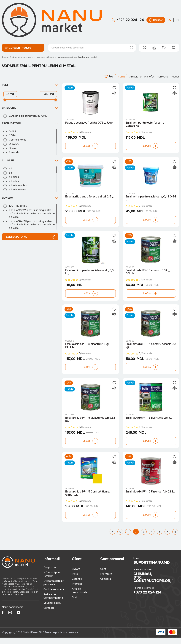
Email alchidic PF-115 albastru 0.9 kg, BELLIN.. (148, 275)
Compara (106, 585)
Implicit (121, 77)
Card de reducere (54, 596)
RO (169, 20)
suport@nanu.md (152, 569)
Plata (75, 580)
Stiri (74, 604)
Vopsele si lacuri (45, 57)
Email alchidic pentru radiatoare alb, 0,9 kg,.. (89, 275)
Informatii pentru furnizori (53, 581)
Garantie (77, 585)
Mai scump (163, 77)
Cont (103, 575)
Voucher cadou (52, 609)
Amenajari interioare (23, 57)
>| (175, 538)
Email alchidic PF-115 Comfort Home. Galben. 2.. (87, 500)
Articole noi (136, 77)
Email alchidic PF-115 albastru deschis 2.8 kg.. (90, 425)
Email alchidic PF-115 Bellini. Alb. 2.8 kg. (149, 423)
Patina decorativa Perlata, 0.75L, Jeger (89, 124)
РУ (177, 20)
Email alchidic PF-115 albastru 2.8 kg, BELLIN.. (87, 350)
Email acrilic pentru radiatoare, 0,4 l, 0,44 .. (151, 200)
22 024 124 (128, 20)
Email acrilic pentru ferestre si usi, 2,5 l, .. (90, 199)
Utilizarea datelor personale (54, 589)
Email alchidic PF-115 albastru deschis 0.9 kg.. (151, 350)
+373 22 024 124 (147, 599)
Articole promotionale (80, 597)
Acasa (5, 57)
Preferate (106, 580)
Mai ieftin (149, 77)
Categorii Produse (18, 48)
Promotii (77, 590)
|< (112, 538)
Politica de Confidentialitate (53, 603)
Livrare (76, 575)
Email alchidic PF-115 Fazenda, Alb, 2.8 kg (150, 498)
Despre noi (50, 574)
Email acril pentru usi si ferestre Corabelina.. (145, 125)
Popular (175, 77)
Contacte (49, 614)
